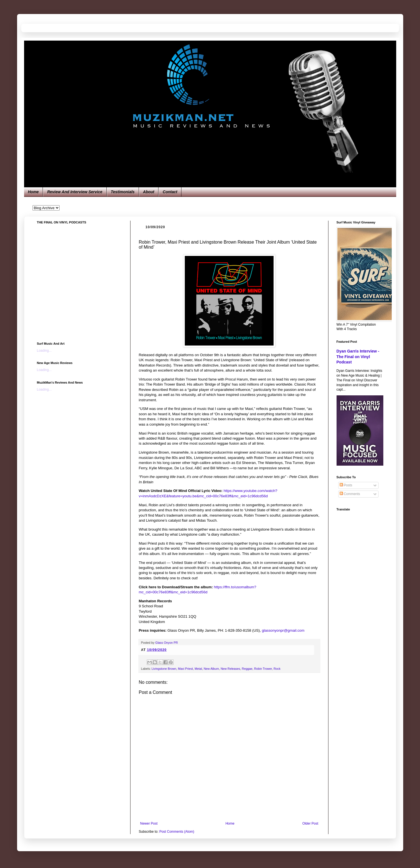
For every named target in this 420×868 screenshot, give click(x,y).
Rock (277, 669)
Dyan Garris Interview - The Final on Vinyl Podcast (358, 357)
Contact (170, 192)
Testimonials (123, 192)
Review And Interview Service (75, 192)
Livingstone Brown (164, 669)
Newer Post (149, 823)
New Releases (230, 669)
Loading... (44, 351)
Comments (350, 494)
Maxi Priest (186, 669)
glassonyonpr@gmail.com (283, 630)
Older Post (310, 823)
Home (33, 192)
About (149, 192)
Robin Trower (263, 669)
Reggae (247, 669)
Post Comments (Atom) (177, 832)
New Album (211, 669)
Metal (198, 669)
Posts (346, 485)
